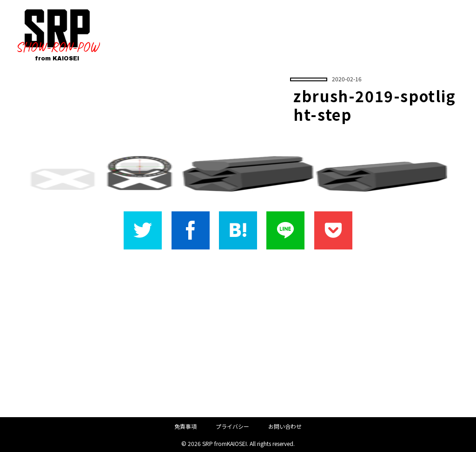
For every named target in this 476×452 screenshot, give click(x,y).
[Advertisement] (238, 333)
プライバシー (232, 426)
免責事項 (185, 426)
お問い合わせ (285, 426)
